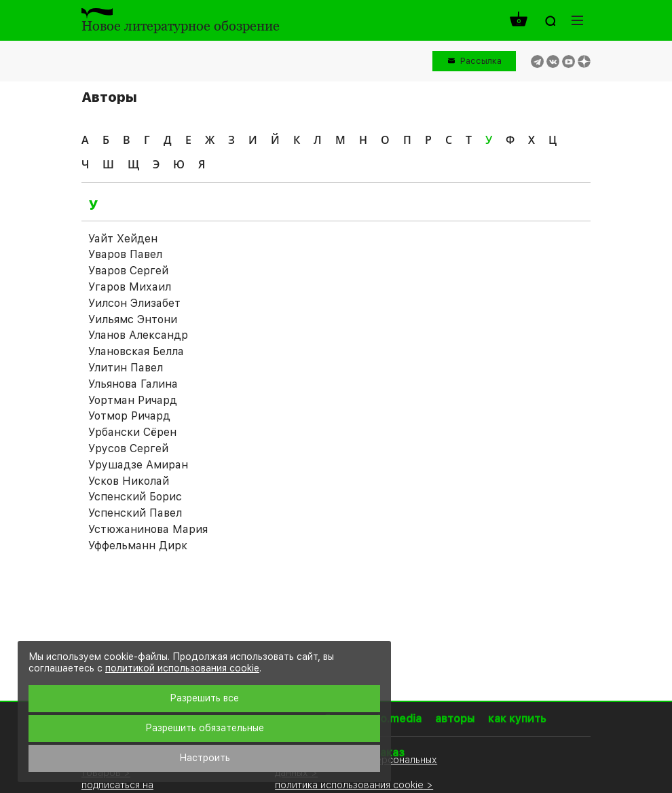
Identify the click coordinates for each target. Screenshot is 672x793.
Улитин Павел (126, 368)
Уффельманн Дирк (138, 546)
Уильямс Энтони (133, 319)
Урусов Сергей (128, 448)
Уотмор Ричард (129, 416)
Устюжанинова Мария (148, 529)
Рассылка (481, 61)
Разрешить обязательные (205, 728)
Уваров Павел (125, 254)
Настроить (205, 758)
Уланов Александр (138, 335)
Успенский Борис (135, 497)
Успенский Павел (135, 513)
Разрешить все (204, 698)
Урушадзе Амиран (138, 465)
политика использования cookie (349, 785)
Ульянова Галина (133, 384)
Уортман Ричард (133, 400)
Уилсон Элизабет (134, 303)
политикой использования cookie (182, 668)
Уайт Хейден (123, 239)
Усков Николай (129, 481)
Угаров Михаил (130, 287)
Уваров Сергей (128, 271)
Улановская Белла (136, 351)
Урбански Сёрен (132, 432)
